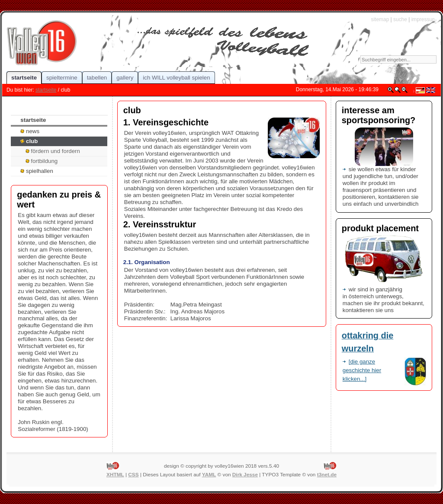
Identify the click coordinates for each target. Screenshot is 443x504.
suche (400, 19)
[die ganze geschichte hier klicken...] (362, 370)
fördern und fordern (53, 151)
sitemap (380, 19)
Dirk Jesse (245, 475)
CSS (133, 475)
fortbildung (42, 161)
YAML (209, 475)
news (30, 131)
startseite (46, 90)
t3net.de (327, 475)
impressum (424, 19)
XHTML (115, 475)
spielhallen (37, 171)
